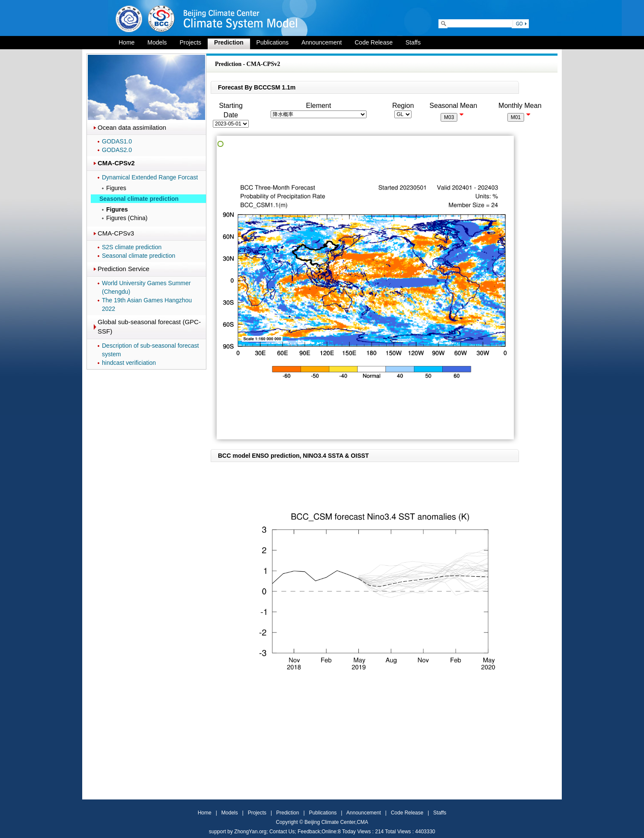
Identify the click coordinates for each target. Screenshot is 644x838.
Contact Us (282, 832)
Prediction (229, 42)
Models (157, 42)
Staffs (413, 42)
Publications (273, 42)
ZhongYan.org (250, 832)
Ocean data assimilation (132, 127)
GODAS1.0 (117, 141)
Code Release (374, 42)
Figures (116, 188)
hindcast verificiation (129, 363)
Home (127, 42)
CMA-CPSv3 (116, 233)
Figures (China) (127, 218)
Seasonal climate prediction (139, 256)
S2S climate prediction (132, 247)
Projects (191, 42)
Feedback (309, 832)
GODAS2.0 (117, 150)
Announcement (322, 42)
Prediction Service (124, 269)
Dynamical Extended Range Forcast (150, 177)
